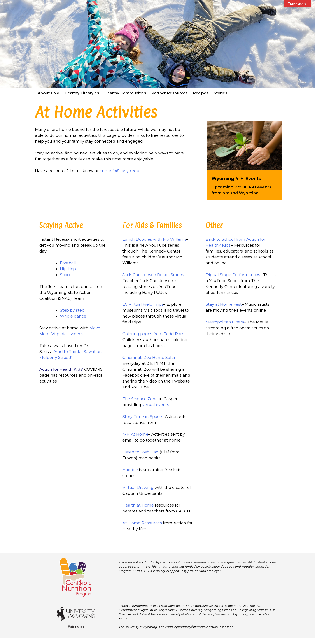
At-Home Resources (142, 523)
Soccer (66, 275)
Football (68, 263)
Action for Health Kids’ (61, 369)
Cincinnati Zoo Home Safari (150, 358)
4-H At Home (135, 434)
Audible (130, 470)
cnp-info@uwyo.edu (120, 171)
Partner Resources (170, 93)
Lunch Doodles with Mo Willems (154, 239)
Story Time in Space (142, 417)
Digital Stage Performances (233, 275)
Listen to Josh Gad (141, 452)
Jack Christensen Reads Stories (153, 275)
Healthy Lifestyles (82, 93)
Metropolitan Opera (225, 322)
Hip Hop (68, 269)
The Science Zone (140, 399)
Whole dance (73, 316)
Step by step (73, 310)
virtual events (156, 405)
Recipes (201, 93)
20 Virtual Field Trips (143, 304)
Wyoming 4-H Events (236, 179)
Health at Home (138, 505)
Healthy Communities (125, 93)
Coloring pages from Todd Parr (153, 334)
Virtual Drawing (138, 488)
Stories (220, 93)
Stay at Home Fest (224, 304)
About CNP (48, 93)
